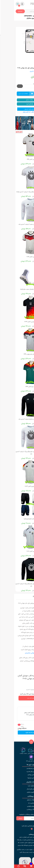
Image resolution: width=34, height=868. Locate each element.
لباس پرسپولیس (17, 768)
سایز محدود (5, 132)
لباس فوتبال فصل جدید (24, 849)
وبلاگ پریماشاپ (17, 809)
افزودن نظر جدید (21, 698)
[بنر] (17, 123)
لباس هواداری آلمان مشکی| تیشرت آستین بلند (17, 419)
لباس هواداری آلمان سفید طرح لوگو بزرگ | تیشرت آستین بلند (17, 453)
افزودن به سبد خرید (17, 732)
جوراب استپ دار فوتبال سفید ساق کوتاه (17, 289)
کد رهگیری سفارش (18, 18)
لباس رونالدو (17, 775)
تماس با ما (17, 803)
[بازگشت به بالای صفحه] (17, 744)
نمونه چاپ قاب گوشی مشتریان (20, 653)
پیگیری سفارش (17, 792)
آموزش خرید (17, 786)
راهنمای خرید (17, 104)
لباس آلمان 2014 (17, 257)
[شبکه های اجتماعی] (30, 829)
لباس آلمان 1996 (17, 159)
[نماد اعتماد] (24, 863)
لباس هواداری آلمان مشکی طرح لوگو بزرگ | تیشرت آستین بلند (17, 585)
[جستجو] (11, 866)
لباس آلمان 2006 (17, 551)
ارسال (6, 818)
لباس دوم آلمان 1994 (17, 387)
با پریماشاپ (17, 796)
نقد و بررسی (29, 596)
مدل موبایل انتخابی (25, 83)
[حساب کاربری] (4, 866)
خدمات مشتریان (17, 782)
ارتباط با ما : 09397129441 (18, 16)
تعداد (30, 94)
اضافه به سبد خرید (12, 94)
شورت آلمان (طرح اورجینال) (17, 519)
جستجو (6, 11)
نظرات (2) (21, 596)
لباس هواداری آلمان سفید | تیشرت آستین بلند (17, 224)
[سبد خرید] (17, 866)
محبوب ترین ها (17, 765)
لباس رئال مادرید (17, 771)
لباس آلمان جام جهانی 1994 (17, 354)
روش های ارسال (17, 789)
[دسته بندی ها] (23, 866)
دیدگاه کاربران (19, 71)
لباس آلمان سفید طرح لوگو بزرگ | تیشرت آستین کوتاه (17, 192)
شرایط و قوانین (17, 806)
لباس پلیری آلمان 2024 (17, 486)
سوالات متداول (17, 100)
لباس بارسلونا (17, 778)
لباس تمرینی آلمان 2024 (17, 322)
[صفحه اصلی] (30, 866)
